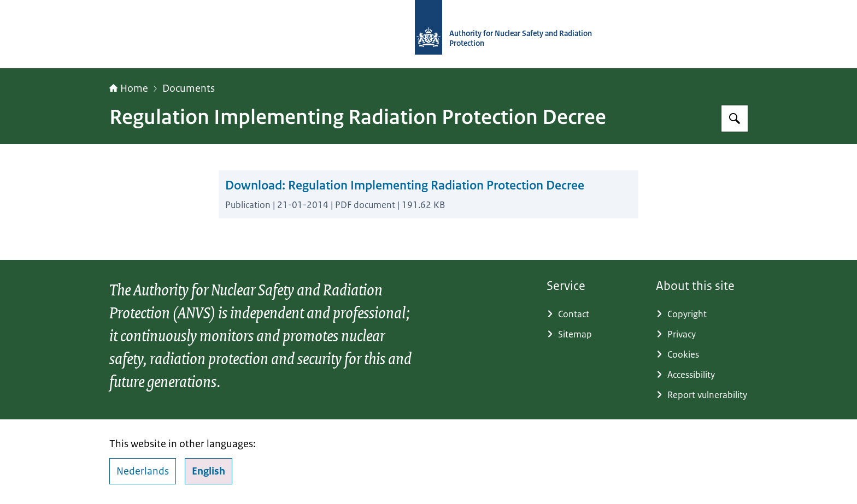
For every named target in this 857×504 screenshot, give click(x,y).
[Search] (735, 118)
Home (129, 88)
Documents (189, 88)
